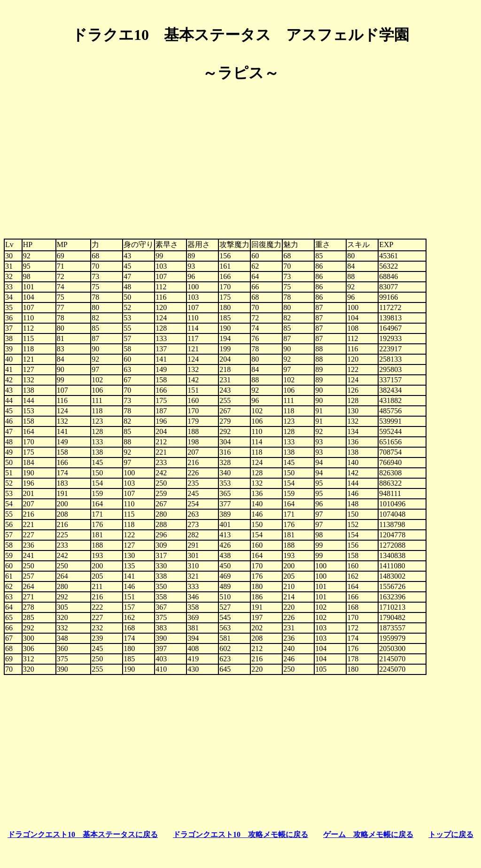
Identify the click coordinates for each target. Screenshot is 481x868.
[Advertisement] (240, 157)
